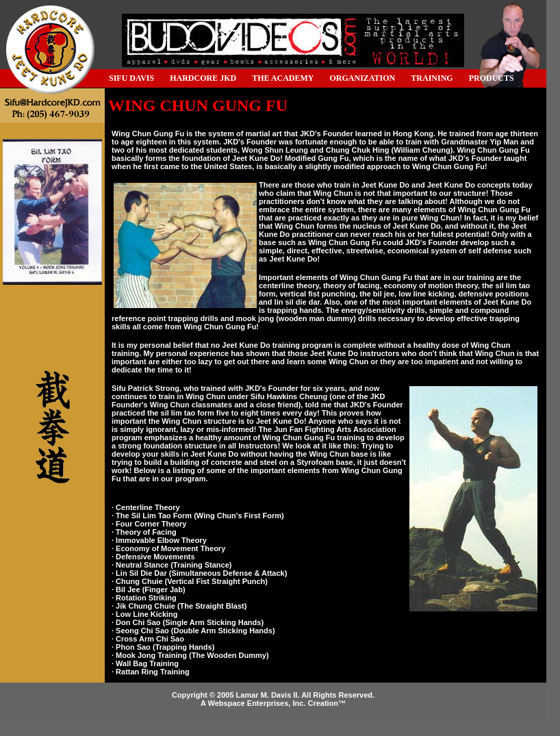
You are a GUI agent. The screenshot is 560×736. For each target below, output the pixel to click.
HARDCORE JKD (203, 78)
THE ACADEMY (283, 78)
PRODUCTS (492, 78)
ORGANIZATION (363, 78)
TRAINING (432, 78)
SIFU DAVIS (131, 78)
